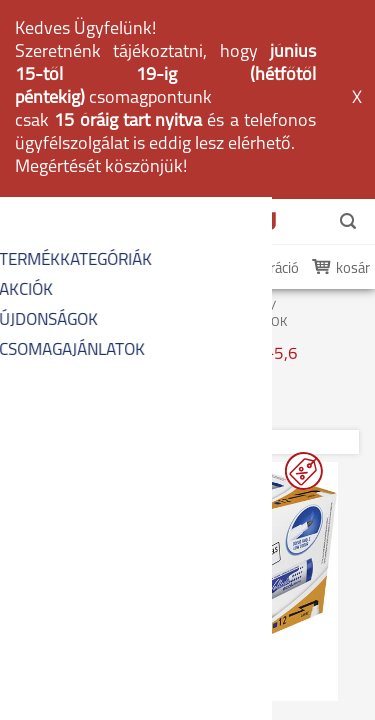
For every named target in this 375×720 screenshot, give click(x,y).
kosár (353, 72)
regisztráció (263, 72)
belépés (171, 72)
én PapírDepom (69, 72)
